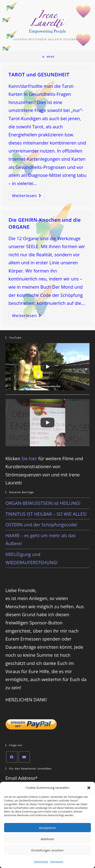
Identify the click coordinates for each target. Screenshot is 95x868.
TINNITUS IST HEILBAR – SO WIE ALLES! (46, 514)
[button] (89, 788)
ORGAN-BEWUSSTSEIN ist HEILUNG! (43, 503)
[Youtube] (24, 757)
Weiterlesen (28, 196)
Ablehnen (48, 839)
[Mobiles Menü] (49, 57)
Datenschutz (41, 862)
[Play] (47, 367)
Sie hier (29, 458)
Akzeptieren (47, 828)
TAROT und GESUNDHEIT (39, 74)
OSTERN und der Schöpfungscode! (41, 524)
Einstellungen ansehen (47, 850)
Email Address (22, 778)
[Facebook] (12, 757)
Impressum (57, 862)
